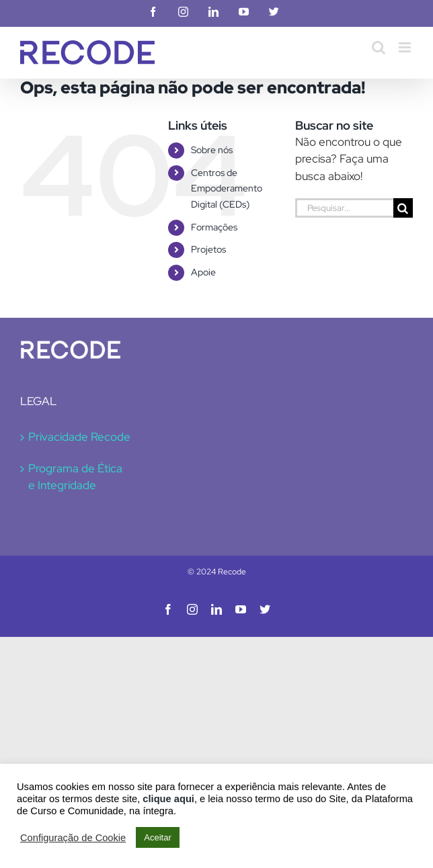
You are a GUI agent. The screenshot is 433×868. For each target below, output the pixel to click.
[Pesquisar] (403, 208)
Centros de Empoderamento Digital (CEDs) (227, 189)
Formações (214, 227)
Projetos (208, 249)
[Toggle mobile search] (379, 47)
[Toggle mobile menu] (406, 47)
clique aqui (168, 799)
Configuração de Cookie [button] (73, 838)
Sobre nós (212, 150)
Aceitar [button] (157, 837)
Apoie (203, 272)
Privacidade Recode (79, 437)
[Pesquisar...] (344, 208)
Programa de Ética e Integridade (75, 477)
